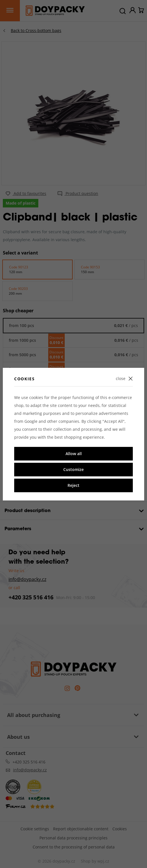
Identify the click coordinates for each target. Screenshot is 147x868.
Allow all (74, 454)
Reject (73, 485)
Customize (73, 469)
